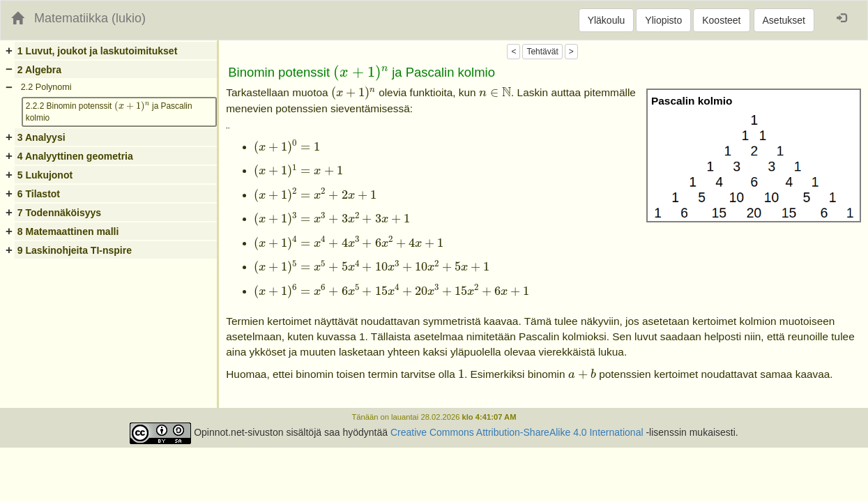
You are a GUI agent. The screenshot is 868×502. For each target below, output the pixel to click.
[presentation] (132, 106)
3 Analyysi (41, 137)
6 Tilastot (39, 194)
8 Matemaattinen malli (68, 231)
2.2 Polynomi (46, 87)
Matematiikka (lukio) (90, 18)
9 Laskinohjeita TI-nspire (75, 250)
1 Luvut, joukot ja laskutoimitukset (97, 51)
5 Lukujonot (45, 175)
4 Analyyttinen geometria (75, 156)
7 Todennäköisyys (59, 213)
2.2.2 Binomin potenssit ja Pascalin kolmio (109, 111)
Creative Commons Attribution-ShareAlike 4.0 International (517, 433)
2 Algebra (39, 70)
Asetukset (784, 20)
